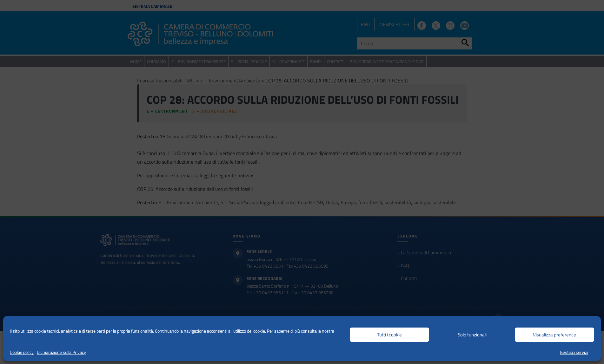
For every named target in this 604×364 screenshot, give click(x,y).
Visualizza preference (554, 335)
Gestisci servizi (574, 352)
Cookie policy (22, 352)
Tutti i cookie (389, 335)
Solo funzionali (472, 335)
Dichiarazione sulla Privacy (61, 352)
